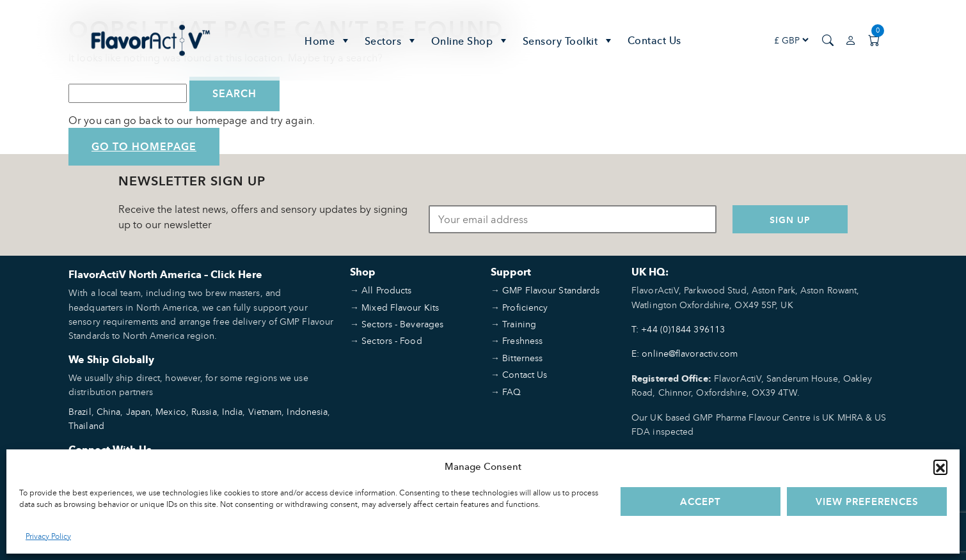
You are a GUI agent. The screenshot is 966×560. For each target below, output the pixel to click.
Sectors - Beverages (402, 324)
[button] (940, 467)
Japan (139, 411)
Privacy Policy (48, 536)
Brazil (80, 411)
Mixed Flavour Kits (400, 307)
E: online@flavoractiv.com (685, 353)
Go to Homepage (144, 147)
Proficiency (525, 307)
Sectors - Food (392, 340)
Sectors (392, 40)
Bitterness (522, 358)
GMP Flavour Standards (551, 290)
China (109, 411)
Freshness (522, 340)
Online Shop (471, 40)
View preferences (867, 502)
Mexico (171, 411)
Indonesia (307, 411)
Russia (204, 411)
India (233, 411)
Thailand (86, 425)
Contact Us (654, 40)
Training (519, 324)
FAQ (511, 392)
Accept (701, 502)
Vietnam (265, 411)
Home (328, 40)
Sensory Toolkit (569, 40)
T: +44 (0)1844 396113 (678, 329)
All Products (386, 290)
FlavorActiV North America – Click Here (165, 275)
